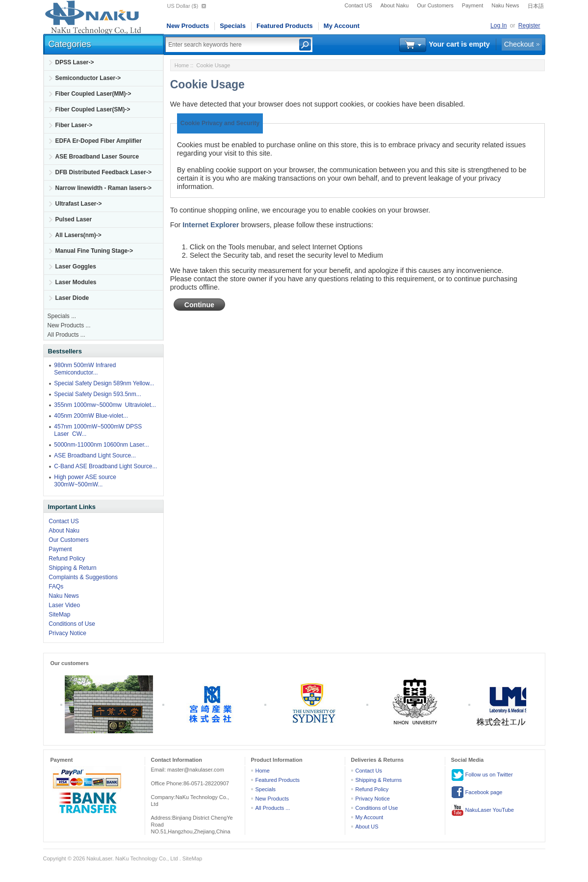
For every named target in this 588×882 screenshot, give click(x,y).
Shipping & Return (72, 568)
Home (182, 65)
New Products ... (69, 325)
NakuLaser (99, 858)
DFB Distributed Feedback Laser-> (103, 172)
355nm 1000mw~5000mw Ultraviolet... (105, 405)
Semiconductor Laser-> (88, 78)
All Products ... (66, 335)
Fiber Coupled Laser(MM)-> (93, 94)
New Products (188, 26)
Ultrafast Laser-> (79, 204)
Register (529, 26)
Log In (499, 26)
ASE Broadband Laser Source (97, 157)
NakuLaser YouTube (483, 810)
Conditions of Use (72, 624)
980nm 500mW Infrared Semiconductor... (85, 369)
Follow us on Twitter (482, 775)
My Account (342, 26)
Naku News (505, 5)
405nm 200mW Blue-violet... (91, 416)
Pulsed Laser (74, 219)
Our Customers (435, 5)
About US (367, 827)
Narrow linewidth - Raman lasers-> (103, 188)
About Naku (395, 5)
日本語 (536, 6)
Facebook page (477, 793)
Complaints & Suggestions (83, 577)
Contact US (358, 5)
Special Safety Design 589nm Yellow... (104, 383)
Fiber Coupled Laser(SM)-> (93, 109)
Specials (233, 26)
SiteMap (59, 615)
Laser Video (64, 605)
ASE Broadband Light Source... (95, 455)
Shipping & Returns (379, 780)
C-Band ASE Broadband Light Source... (105, 466)
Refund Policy (67, 559)
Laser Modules (76, 282)
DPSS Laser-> (75, 62)
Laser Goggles (76, 267)
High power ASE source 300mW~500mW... (85, 481)
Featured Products (285, 26)
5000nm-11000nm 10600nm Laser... (101, 445)
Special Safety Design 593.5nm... (97, 394)
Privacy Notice (67, 633)
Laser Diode (72, 298)
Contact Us (369, 771)
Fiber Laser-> (74, 125)
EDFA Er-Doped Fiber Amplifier (99, 141)
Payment (473, 5)
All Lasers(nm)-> (78, 235)
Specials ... (62, 316)
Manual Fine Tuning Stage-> (94, 251)
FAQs (56, 587)
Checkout (519, 44)
